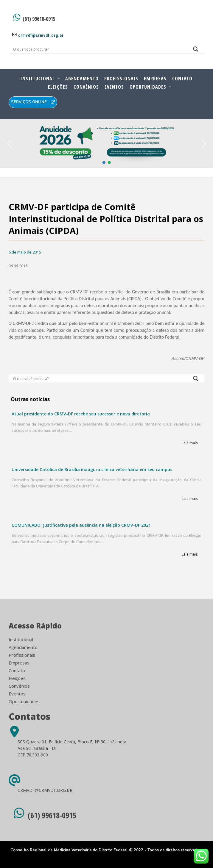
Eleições (58, 87)
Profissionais (121, 79)
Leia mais (190, 443)
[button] (9, 144)
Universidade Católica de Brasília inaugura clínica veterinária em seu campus (92, 469)
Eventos (114, 87)
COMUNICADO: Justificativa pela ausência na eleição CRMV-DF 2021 (81, 525)
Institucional (38, 79)
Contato (182, 79)
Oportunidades (148, 87)
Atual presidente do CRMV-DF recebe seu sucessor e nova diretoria (81, 414)
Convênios (86, 87)
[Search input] (99, 49)
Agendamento (82, 79)
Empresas (155, 79)
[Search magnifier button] (196, 51)
